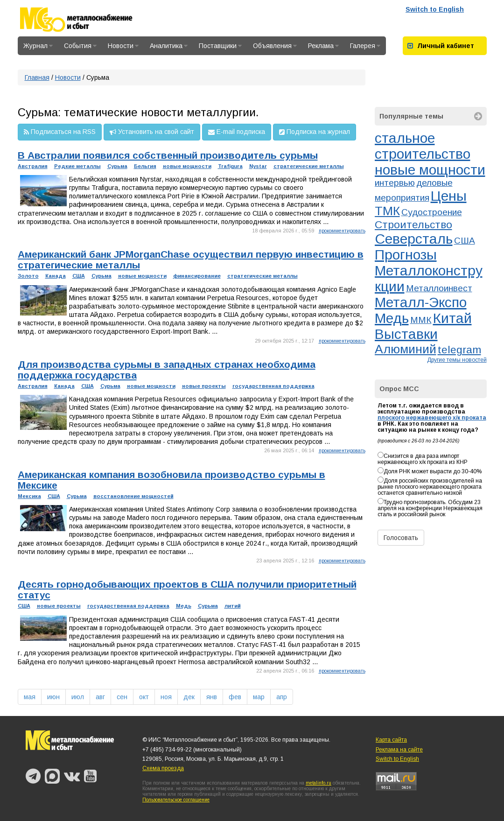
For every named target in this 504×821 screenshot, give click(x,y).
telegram (459, 350)
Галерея (365, 46)
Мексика (29, 496)
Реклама (323, 46)
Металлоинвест (439, 288)
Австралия (33, 166)
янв (212, 697)
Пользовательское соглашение (176, 800)
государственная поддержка (273, 386)
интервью (395, 183)
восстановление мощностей (133, 496)
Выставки (406, 334)
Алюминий (406, 349)
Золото (28, 276)
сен (122, 697)
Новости (123, 46)
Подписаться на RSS (60, 132)
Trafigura (230, 166)
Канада (56, 276)
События (80, 46)
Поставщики (220, 46)
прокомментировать (342, 231)
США (79, 276)
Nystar (258, 166)
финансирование (197, 276)
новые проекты (204, 386)
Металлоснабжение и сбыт (89, 20)
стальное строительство (423, 146)
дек (189, 697)
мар (259, 697)
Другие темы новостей (457, 360)
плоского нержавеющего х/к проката (432, 418)
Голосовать (401, 538)
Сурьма (117, 166)
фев (235, 697)
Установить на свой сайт (152, 132)
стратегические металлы (309, 166)
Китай (452, 318)
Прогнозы (406, 255)
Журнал (38, 46)
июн (53, 697)
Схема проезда (163, 768)
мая (30, 697)
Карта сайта (391, 740)
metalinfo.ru (318, 783)
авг (100, 697)
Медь (184, 606)
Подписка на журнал (315, 132)
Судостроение (432, 212)
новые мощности (187, 166)
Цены (449, 196)
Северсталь (414, 239)
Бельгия (145, 166)
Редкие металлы (77, 166)
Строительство (413, 225)
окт (144, 697)
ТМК (387, 211)
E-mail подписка (237, 132)
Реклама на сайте (399, 750)
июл (78, 697)
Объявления (275, 46)
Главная (37, 77)
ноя (166, 697)
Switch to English (435, 9)
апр (282, 697)
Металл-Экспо (421, 302)
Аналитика (169, 46)
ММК (421, 320)
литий (233, 606)
